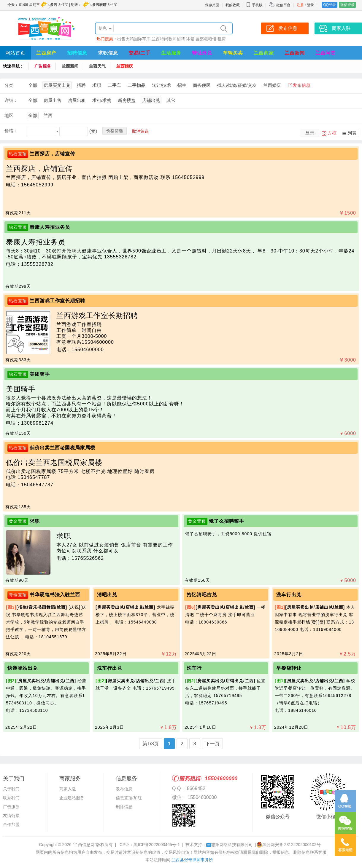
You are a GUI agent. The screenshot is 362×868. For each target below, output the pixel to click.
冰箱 (190, 39)
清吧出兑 (107, 595)
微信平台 (283, 5)
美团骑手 (40, 374)
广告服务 (43, 66)
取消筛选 (140, 131)
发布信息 (301, 85)
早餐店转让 (289, 668)
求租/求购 (102, 100)
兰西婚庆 (125, 66)
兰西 (48, 115)
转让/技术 (161, 85)
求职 (97, 85)
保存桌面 (212, 5)
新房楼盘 (127, 100)
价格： (11, 131)
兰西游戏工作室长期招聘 (57, 301)
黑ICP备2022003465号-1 (157, 845)
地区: (9, 115)
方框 (332, 133)
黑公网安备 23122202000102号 (289, 845)
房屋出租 (77, 100)
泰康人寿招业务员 (50, 227)
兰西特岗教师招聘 (168, 39)
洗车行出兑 (289, 595)
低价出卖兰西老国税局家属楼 (62, 448)
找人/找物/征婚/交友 (237, 85)
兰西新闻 (295, 53)
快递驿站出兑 (23, 668)
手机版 (254, 5)
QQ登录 (330, 5)
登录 (310, 5)
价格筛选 (115, 131)
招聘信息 (77, 53)
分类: (9, 85)
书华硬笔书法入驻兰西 (55, 595)
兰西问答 (326, 53)
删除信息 (124, 807)
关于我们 (11, 789)
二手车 (114, 85)
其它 (171, 100)
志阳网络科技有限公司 (230, 845)
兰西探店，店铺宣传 (52, 154)
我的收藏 (233, 5)
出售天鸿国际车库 (134, 39)
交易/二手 (140, 53)
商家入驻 (68, 789)
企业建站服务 (72, 798)
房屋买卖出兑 (57, 85)
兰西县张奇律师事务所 (192, 860)
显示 (310, 133)
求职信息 (108, 53)
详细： (11, 100)
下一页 (212, 744)
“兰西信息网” (84, 845)
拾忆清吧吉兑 (202, 595)
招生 (182, 85)
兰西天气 (97, 66)
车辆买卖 (233, 53)
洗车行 (194, 668)
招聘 (81, 85)
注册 (300, 5)
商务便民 (202, 85)
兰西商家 (264, 53)
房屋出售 (53, 100)
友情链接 (11, 816)
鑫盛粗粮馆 (206, 39)
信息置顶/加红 (129, 798)
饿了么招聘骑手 (227, 521)
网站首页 (15, 53)
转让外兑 (202, 53)
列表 (352, 133)
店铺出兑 (151, 100)
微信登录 (347, 5)
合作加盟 (11, 824)
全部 (33, 85)
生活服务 (171, 53)
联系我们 (11, 798)
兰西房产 (46, 53)
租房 (222, 39)
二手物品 (136, 85)
